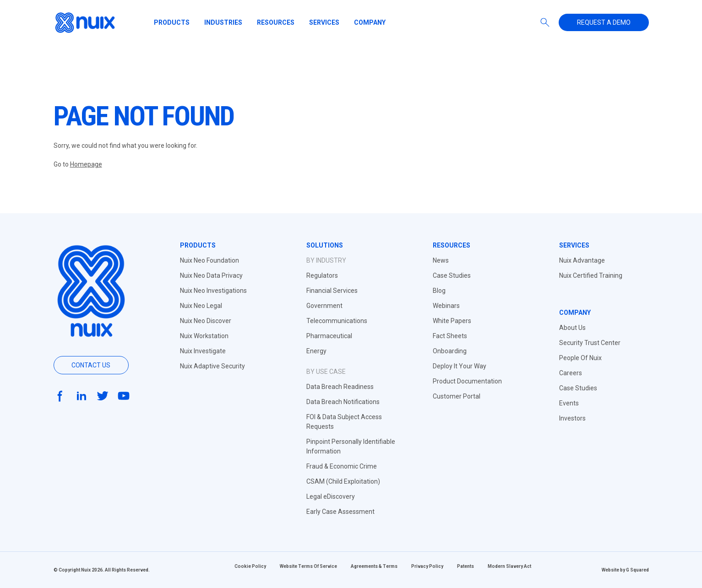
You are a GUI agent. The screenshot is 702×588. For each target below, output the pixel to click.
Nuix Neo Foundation (210, 260)
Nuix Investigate (203, 351)
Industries (223, 22)
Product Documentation (467, 381)
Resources (276, 22)
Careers (571, 373)
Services (324, 22)
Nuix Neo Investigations (213, 291)
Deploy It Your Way (460, 366)
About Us (572, 328)
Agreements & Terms (374, 566)
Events (569, 403)
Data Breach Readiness (340, 387)
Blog (439, 291)
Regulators (322, 275)
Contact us (91, 365)
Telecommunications (337, 321)
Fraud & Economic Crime (342, 466)
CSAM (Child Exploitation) (343, 481)
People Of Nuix (580, 358)
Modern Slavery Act (509, 566)
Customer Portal (457, 396)
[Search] (545, 22)
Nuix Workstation (204, 336)
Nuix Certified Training (591, 275)
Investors (572, 418)
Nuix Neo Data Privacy (211, 275)
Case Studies (452, 275)
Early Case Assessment (340, 512)
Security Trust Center (590, 343)
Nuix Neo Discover (206, 321)
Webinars (446, 306)
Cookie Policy (250, 566)
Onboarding (450, 351)
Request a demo (604, 22)
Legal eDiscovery (331, 496)
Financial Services (332, 291)
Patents (465, 566)
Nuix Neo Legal (201, 306)
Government (324, 306)
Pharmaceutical (329, 336)
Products (172, 22)
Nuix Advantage (582, 260)
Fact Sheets (450, 336)
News (441, 260)
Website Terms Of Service (308, 566)
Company (370, 22)
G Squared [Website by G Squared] (637, 570)
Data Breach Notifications (343, 402)
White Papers (452, 321)
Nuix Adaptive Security (212, 366)
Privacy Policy (427, 566)
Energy (316, 351)
